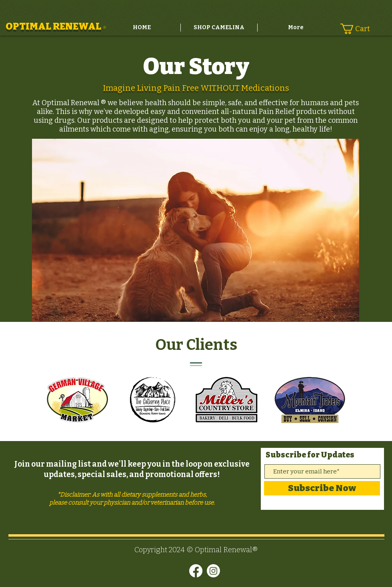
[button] (360, 29)
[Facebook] (196, 571)
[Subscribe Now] (322, 488)
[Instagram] (213, 571)
